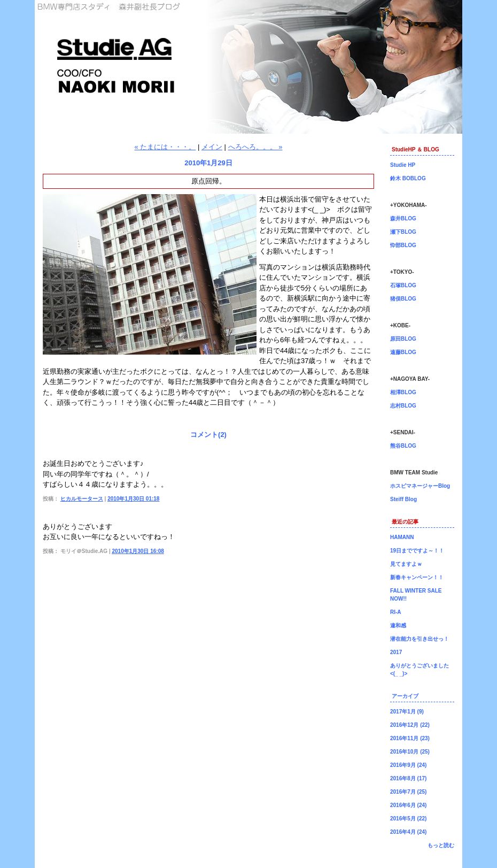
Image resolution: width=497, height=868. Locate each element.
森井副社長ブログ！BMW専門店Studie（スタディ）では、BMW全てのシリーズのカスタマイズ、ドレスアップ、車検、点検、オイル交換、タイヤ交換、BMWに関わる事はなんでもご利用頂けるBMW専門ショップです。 (248, 67)
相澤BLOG (403, 392)
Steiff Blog (403, 499)
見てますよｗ (406, 564)
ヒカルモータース (82, 499)
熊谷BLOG (403, 446)
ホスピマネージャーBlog (420, 486)
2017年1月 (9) (407, 712)
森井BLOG (403, 218)
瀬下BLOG (403, 232)
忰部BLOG (403, 245)
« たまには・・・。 (165, 147)
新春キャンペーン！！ (417, 577)
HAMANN (402, 537)
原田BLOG (403, 339)
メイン (212, 147)
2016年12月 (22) (410, 725)
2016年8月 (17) (408, 778)
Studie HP (403, 165)
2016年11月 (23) (410, 738)
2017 (396, 652)
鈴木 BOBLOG (408, 178)
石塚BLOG (403, 285)
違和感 (398, 625)
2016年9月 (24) (408, 765)
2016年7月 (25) (408, 792)
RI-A (396, 612)
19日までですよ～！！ (417, 551)
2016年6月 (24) (408, 805)
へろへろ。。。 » (255, 147)
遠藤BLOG (403, 352)
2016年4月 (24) (408, 832)
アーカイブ (405, 696)
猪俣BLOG (403, 299)
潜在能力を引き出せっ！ (420, 639)
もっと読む (441, 845)
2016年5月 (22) (408, 819)
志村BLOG (403, 406)
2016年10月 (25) (410, 752)
